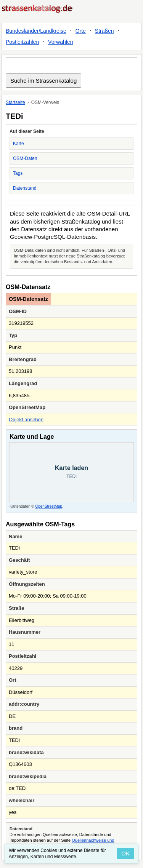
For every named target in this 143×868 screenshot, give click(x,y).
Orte (81, 31)
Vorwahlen (60, 42)
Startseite (15, 102)
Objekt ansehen (26, 420)
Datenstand (25, 188)
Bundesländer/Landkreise (36, 31)
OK (125, 853)
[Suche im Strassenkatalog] (71, 64)
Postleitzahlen (22, 42)
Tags (18, 173)
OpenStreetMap (49, 506)
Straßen (104, 31)
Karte (18, 144)
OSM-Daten (25, 158)
